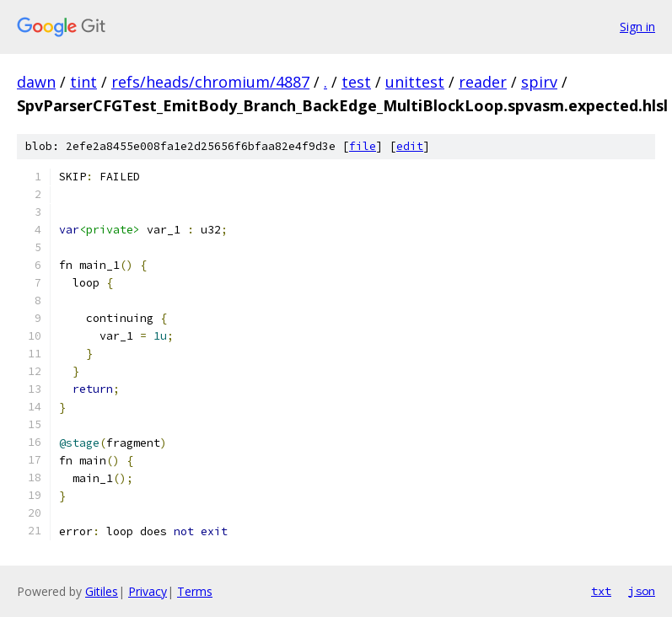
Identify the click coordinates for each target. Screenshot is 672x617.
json (642, 591)
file (363, 146)
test (356, 82)
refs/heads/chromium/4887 (210, 82)
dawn (36, 82)
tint (83, 82)
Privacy (148, 591)
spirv (539, 82)
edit (410, 146)
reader (483, 82)
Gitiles (102, 591)
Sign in (637, 27)
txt (601, 591)
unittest (415, 82)
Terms (195, 591)
